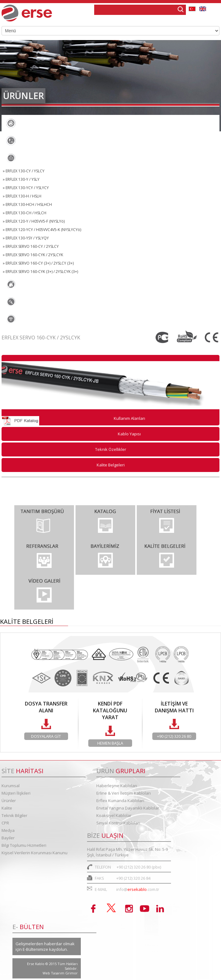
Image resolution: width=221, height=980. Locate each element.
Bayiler (8, 838)
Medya (8, 830)
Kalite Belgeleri (111, 465)
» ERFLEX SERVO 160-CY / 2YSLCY (31, 246)
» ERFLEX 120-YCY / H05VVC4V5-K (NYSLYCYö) (42, 230)
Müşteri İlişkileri (16, 793)
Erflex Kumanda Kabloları (40, 158)
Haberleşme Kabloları (36, 123)
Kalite (7, 808)
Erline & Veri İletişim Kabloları (45, 141)
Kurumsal (11, 786)
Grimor (71, 973)
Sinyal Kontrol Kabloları (38, 319)
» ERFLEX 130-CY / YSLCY (24, 171)
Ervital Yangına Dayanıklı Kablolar (49, 284)
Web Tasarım (54, 973)
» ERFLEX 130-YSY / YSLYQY (26, 238)
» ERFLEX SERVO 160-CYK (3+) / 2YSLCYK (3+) (40, 272)
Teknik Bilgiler (14, 815)
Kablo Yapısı (129, 434)
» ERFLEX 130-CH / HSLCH (25, 213)
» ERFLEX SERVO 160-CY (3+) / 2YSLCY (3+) (38, 263)
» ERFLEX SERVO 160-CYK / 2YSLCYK (33, 255)
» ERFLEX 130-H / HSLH (22, 196)
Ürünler (9, 801)
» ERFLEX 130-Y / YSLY (21, 179)
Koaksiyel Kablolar (32, 302)
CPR (5, 823)
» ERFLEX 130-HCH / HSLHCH (27, 204)
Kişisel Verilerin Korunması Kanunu (35, 853)
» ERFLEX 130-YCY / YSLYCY (26, 188)
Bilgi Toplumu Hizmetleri (24, 845)
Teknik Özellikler (111, 449)
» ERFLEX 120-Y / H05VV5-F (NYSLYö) (34, 221)
